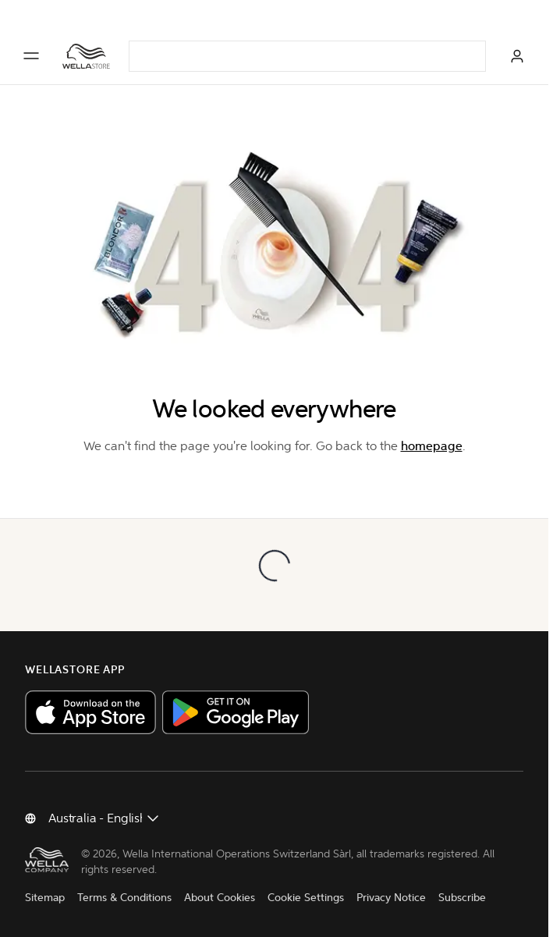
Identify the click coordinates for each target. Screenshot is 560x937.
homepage (432, 446)
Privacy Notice (391, 898)
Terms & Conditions (124, 898)
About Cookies (220, 898)
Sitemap (45, 898)
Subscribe (462, 898)
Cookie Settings (306, 898)
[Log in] (517, 56)
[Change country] (105, 818)
